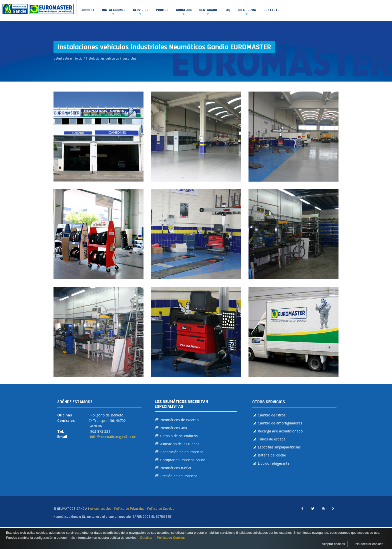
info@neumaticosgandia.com (114, 437)
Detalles (146, 538)
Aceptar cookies (333, 544)
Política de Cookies (161, 509)
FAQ (227, 10)
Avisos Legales (101, 509)
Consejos (184, 10)
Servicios (141, 10)
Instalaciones (114, 10)
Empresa (87, 10)
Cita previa (247, 10)
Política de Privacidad (129, 509)
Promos (162, 10)
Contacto (271, 10)
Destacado (208, 10)
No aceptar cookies (369, 544)
